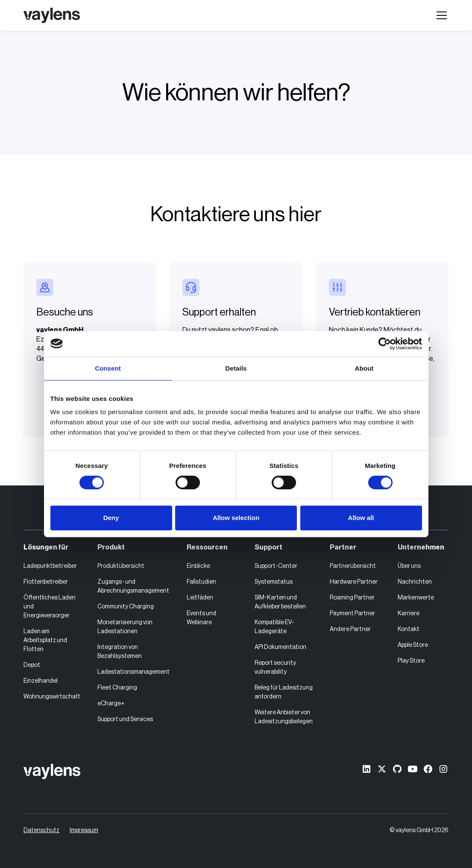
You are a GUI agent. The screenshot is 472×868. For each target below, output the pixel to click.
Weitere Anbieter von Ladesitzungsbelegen (284, 717)
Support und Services (125, 719)
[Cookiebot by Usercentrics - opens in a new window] (385, 344)
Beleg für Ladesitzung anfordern (284, 692)
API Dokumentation (280, 647)
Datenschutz (41, 830)
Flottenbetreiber (46, 582)
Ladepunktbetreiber (50, 566)
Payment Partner (352, 614)
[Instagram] (443, 769)
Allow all (361, 518)
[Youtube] (413, 769)
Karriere (409, 614)
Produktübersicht (121, 566)
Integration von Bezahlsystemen (120, 652)
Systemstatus (274, 582)
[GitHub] (397, 769)
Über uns (409, 566)
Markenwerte (416, 598)
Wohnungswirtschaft (52, 697)
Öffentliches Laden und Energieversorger (50, 607)
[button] (440, 15)
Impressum (84, 830)
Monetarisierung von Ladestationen (125, 627)
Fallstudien (201, 582)
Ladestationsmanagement (133, 672)
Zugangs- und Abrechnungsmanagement (133, 586)
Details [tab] (236, 368)
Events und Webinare (201, 618)
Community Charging (126, 607)
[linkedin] (366, 769)
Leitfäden (200, 598)
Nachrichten (415, 582)
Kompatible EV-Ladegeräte (274, 627)
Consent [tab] (108, 368)
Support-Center (276, 566)
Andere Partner (350, 629)
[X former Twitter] (382, 769)
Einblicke (198, 566)
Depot (32, 665)
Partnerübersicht (353, 566)
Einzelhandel (41, 681)
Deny (111, 518)
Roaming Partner (352, 598)
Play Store (411, 661)
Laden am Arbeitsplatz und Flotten (45, 640)
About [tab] (364, 368)
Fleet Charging (117, 688)
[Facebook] (428, 769)
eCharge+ (111, 704)
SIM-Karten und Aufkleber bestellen (280, 602)
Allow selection (236, 518)
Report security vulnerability (275, 668)
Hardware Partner (354, 582)
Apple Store (413, 645)
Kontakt (409, 629)
